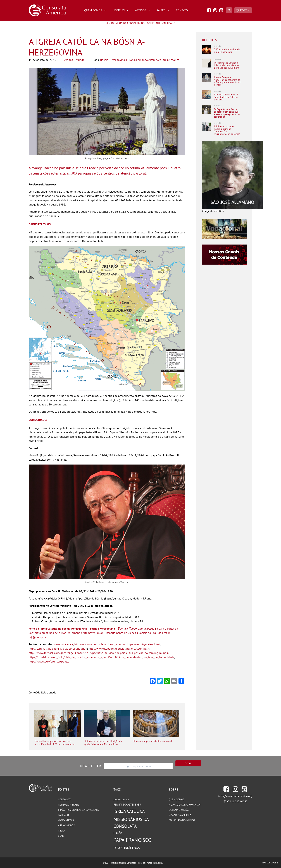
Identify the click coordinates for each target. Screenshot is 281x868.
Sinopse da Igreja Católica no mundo (153, 741)
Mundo (80, 60)
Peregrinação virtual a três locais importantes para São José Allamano (227, 65)
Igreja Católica (170, 60)
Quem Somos (96, 10)
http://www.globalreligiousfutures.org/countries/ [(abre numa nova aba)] (119, 649)
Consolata (65, 799)
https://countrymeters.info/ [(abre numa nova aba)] (143, 644)
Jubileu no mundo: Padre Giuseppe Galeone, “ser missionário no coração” (227, 130)
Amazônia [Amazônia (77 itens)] (118, 800)
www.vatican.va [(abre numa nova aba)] (63, 644)
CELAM (62, 831)
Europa (131, 60)
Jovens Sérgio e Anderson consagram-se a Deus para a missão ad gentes (227, 81)
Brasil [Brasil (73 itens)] (126, 800)
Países (163, 10)
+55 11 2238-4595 (237, 801)
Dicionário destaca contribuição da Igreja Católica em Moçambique (103, 743)
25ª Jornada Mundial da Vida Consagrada (227, 51)
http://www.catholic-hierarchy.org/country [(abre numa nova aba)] (100, 644)
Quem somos (176, 799)
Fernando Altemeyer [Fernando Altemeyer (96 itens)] (127, 805)
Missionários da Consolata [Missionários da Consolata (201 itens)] (131, 823)
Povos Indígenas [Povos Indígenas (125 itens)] (127, 848)
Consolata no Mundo (182, 820)
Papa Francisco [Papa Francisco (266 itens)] (133, 840)
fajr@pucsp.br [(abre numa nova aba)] (37, 637)
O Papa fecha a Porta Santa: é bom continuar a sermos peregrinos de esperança (227, 113)
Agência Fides (66, 825)
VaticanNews (66, 820)
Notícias (121, 10)
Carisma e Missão (179, 810)
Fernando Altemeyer (148, 60)
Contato (182, 10)
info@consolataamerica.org (235, 796)
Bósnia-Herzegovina (113, 60)
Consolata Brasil (69, 805)
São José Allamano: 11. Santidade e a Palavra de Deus (226, 97)
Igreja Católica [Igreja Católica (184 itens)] (129, 811)
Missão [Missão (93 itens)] (118, 833)
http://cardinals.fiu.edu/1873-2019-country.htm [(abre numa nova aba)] (58, 649)
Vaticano (64, 815)
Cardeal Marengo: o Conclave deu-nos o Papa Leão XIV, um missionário (54, 743)
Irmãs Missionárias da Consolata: (79, 810)
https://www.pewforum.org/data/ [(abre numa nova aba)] (49, 661)
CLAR (61, 836)
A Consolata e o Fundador (185, 805)
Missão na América (180, 815)
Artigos (143, 10)
